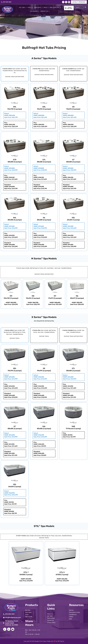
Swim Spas (38, 8)
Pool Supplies (55, 8)
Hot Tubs (23, 8)
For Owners (35, 11)
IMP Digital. (61, 641)
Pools (30, 8)
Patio (46, 8)
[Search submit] (85, 7)
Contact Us (45, 11)
